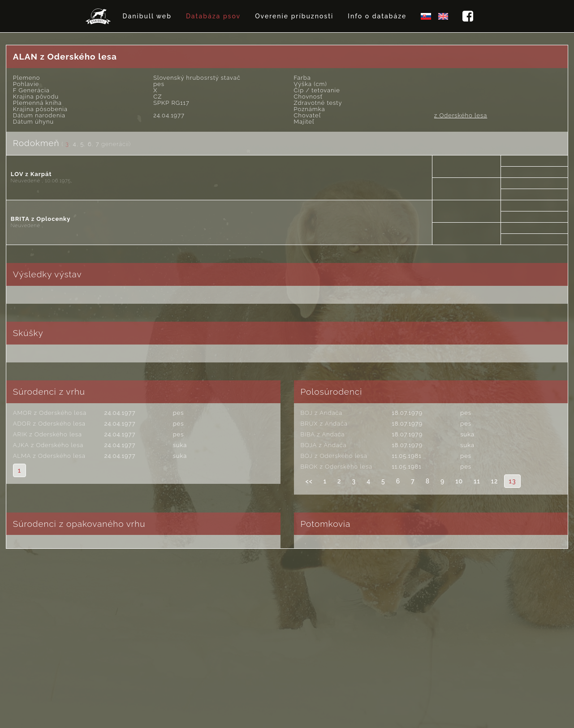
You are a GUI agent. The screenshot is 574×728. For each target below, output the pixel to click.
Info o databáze (377, 16)
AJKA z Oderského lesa (48, 445)
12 (495, 481)
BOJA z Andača (324, 445)
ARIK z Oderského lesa (47, 434)
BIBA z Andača (323, 434)
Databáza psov (213, 16)
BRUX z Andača (324, 424)
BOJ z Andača (322, 413)
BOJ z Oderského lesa (334, 456)
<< (309, 481)
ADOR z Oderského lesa (49, 424)
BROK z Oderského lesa (337, 467)
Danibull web (147, 16)
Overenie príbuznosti (294, 16)
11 (477, 481)
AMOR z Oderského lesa (50, 413)
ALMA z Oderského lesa (49, 456)
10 (459, 481)
